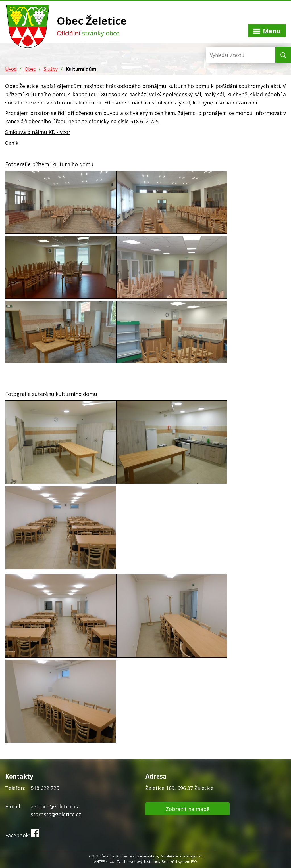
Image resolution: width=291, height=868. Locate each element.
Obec (30, 69)
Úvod (11, 69)
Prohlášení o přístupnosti (181, 856)
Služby (51, 69)
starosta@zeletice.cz (56, 814)
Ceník (12, 143)
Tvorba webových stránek (138, 862)
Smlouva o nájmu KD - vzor (38, 132)
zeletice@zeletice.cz (55, 806)
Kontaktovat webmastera (137, 856)
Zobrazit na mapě (188, 809)
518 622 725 (45, 788)
